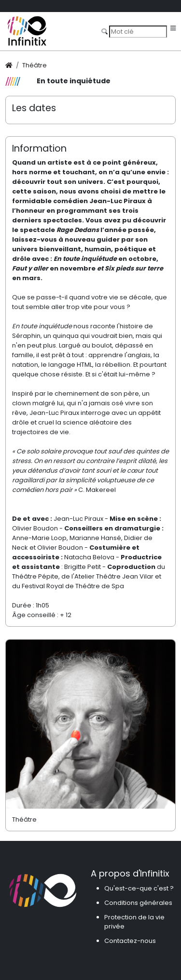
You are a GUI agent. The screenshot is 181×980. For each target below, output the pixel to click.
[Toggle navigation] (173, 29)
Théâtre (35, 65)
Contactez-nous (130, 941)
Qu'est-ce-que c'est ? (139, 888)
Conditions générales (138, 903)
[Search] (138, 31)
